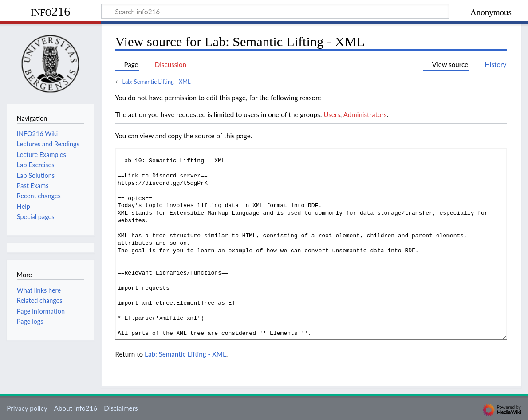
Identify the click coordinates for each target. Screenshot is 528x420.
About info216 (76, 408)
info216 (51, 11)
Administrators (365, 114)
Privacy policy (27, 408)
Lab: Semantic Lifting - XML (156, 82)
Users (332, 114)
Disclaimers (121, 408)
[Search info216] (275, 11)
